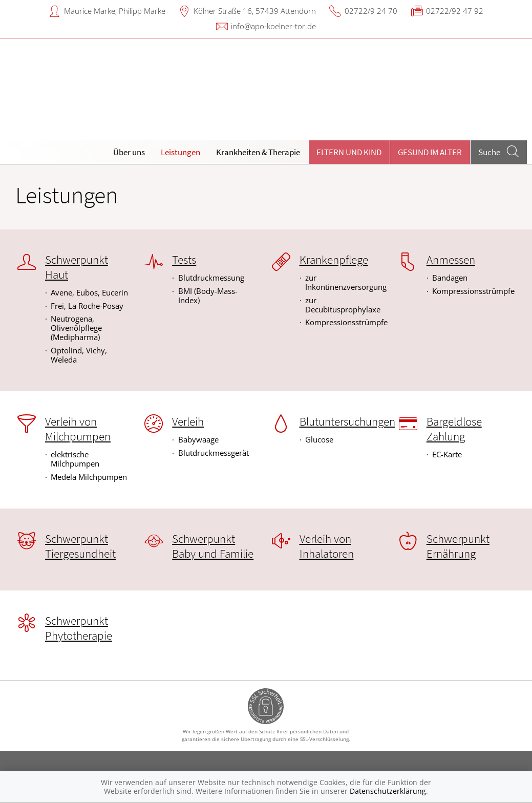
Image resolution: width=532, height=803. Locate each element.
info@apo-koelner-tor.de (273, 26)
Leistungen (180, 152)
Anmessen (451, 260)
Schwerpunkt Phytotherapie (79, 628)
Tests (184, 260)
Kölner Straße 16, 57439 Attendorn (255, 11)
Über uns (129, 152)
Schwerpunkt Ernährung (458, 546)
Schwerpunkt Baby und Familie (213, 546)
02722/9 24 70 (371, 11)
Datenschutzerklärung (388, 791)
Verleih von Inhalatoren (327, 546)
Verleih (188, 421)
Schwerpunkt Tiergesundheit (80, 546)
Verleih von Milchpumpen (78, 429)
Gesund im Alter (430, 152)
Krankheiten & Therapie (258, 152)
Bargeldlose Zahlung (454, 429)
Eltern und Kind (349, 152)
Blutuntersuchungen (347, 421)
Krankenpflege (334, 260)
